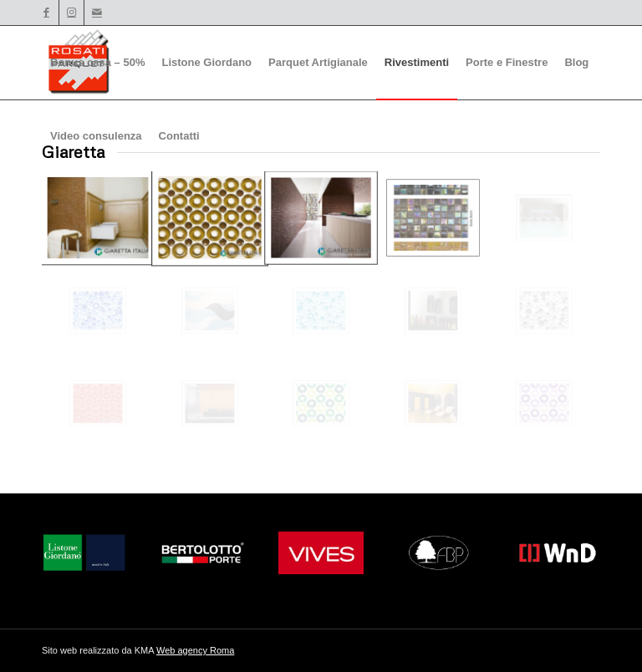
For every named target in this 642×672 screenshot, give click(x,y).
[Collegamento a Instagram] (71, 13)
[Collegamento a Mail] (97, 13)
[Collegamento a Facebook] (46, 13)
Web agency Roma (195, 650)
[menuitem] (97, 63)
